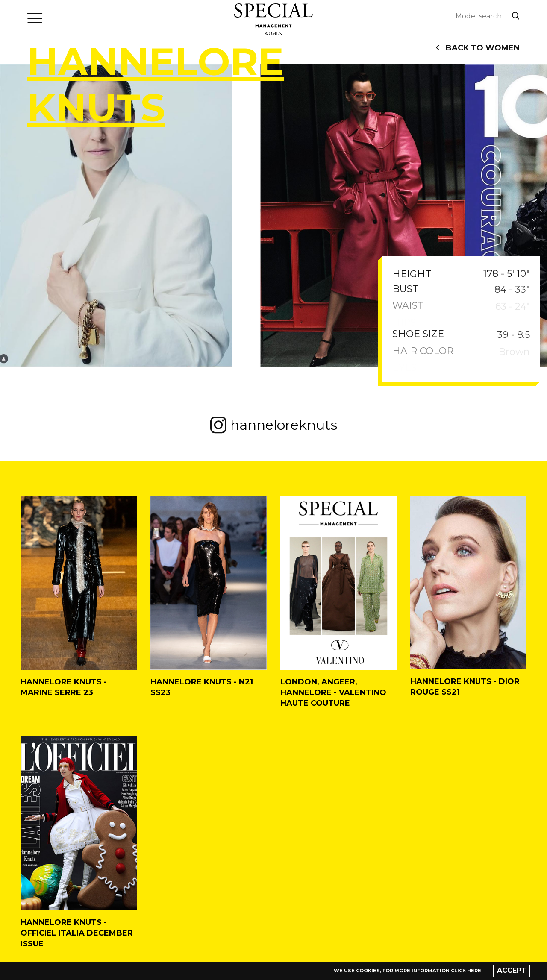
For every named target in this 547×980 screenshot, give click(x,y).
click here (466, 971)
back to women (478, 48)
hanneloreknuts (273, 425)
